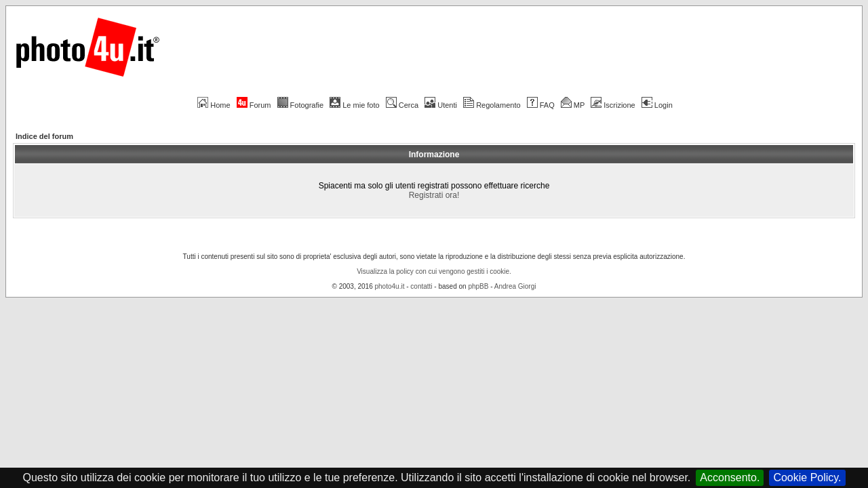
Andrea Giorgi (515, 286)
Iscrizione (613, 105)
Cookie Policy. (807, 477)
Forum (254, 105)
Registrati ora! (434, 195)
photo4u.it (390, 286)
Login (657, 105)
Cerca (402, 105)
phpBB (478, 286)
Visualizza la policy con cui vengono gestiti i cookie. (434, 271)
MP (573, 105)
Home (214, 105)
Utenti (441, 105)
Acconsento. (730, 477)
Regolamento (492, 105)
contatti (421, 286)
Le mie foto (354, 105)
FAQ (541, 105)
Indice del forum (44, 136)
